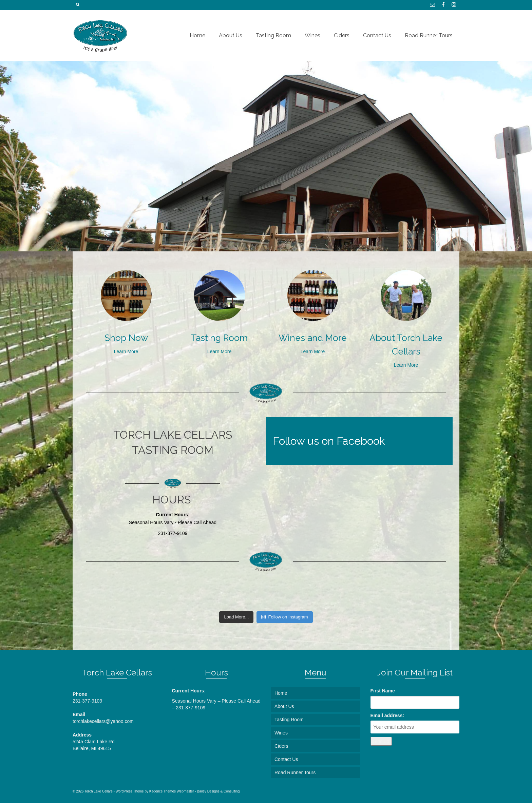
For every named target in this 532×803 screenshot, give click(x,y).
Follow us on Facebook (329, 441)
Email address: (387, 715)
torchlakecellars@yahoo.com (103, 721)
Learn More (126, 351)
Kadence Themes (163, 791)
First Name (383, 691)
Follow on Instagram (284, 617)
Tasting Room (219, 338)
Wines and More (313, 338)
